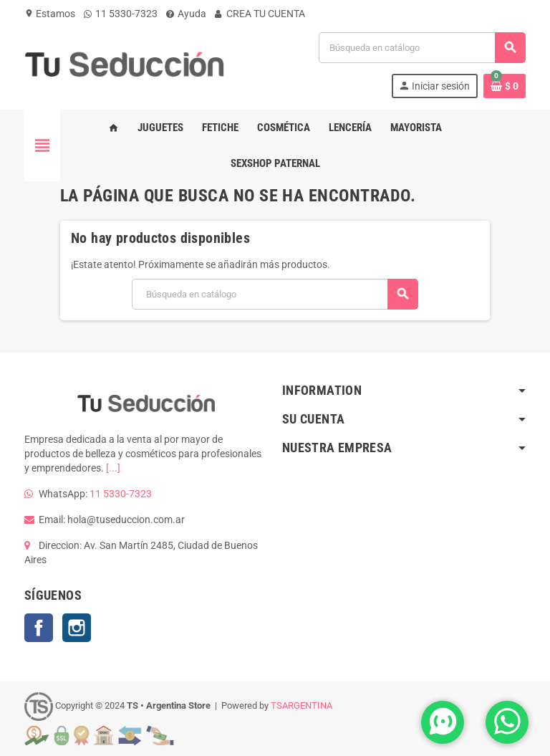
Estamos (50, 14)
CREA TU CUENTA (260, 14)
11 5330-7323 (121, 14)
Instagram (77, 628)
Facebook (39, 628)
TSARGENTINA (301, 705)
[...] (113, 468)
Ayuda (186, 14)
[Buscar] (422, 48)
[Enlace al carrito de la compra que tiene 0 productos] (505, 86)
